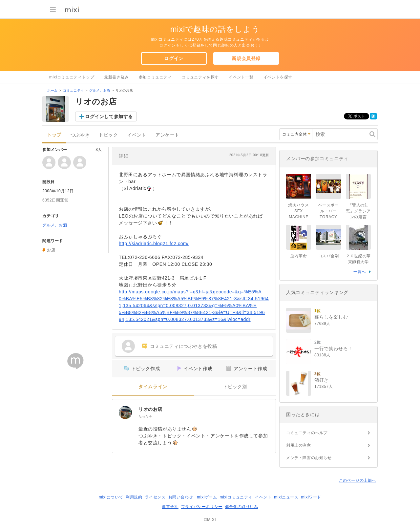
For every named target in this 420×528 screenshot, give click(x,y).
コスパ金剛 (329, 256)
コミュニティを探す (200, 77)
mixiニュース (286, 497)
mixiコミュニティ (236, 497)
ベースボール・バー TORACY (330, 211)
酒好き (322, 380)
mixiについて (111, 497)
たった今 (145, 416)
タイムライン (153, 387)
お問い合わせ (181, 497)
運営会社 (170, 507)
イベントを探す (278, 77)
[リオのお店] (125, 412)
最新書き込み (116, 77)
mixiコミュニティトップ (72, 77)
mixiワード (311, 497)
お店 (51, 250)
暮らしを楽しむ (331, 317)
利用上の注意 (299, 445)
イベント (137, 135)
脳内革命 (299, 256)
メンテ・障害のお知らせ (309, 458)
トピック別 (235, 387)
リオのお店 (150, 409)
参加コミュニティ (155, 77)
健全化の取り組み (242, 507)
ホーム (52, 90)
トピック (108, 135)
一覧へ (360, 272)
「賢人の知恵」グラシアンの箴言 (358, 211)
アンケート (168, 135)
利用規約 (134, 497)
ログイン (174, 58)
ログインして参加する (109, 116)
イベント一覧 (241, 77)
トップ (54, 135)
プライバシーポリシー (202, 507)
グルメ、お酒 (100, 90)
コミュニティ (73, 90)
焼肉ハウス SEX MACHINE (301, 211)
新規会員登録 (246, 58)
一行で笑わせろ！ (334, 348)
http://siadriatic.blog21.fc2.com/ (154, 243)
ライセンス (155, 497)
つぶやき (80, 135)
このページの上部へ (357, 480)
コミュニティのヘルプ (307, 433)
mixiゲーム (207, 497)
